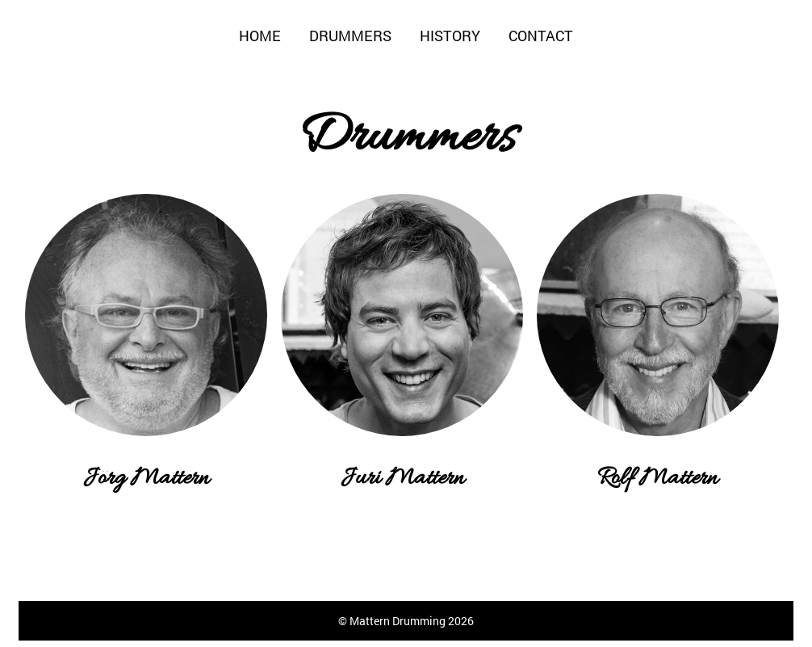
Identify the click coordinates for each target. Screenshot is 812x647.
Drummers (350, 36)
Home (260, 36)
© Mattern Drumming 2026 (406, 621)
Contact (541, 36)
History (450, 36)
